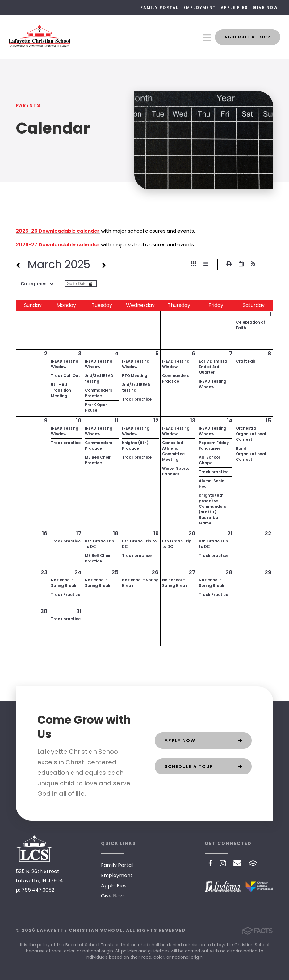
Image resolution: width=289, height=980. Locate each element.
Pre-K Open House (96, 407)
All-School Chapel (209, 460)
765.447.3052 (38, 890)
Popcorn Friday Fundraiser (214, 445)
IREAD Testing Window (65, 364)
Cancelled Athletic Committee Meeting (173, 451)
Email (238, 863)
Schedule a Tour (248, 37)
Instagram (223, 863)
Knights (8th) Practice (135, 445)
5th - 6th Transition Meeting (61, 390)
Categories (39, 284)
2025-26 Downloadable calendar (58, 231)
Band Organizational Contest (251, 454)
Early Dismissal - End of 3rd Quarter (215, 367)
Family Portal (159, 8)
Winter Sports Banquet (176, 471)
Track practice (137, 399)
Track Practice (66, 594)
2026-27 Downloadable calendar (58, 245)
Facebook (210, 863)
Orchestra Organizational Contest (251, 434)
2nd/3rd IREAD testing (99, 378)
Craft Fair (246, 361)
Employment (200, 8)
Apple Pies (234, 8)
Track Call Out (65, 376)
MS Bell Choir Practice (98, 460)
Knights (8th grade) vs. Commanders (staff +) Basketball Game (212, 509)
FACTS (253, 863)
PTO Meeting (135, 376)
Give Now (265, 8)
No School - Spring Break (64, 583)
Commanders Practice (98, 393)
